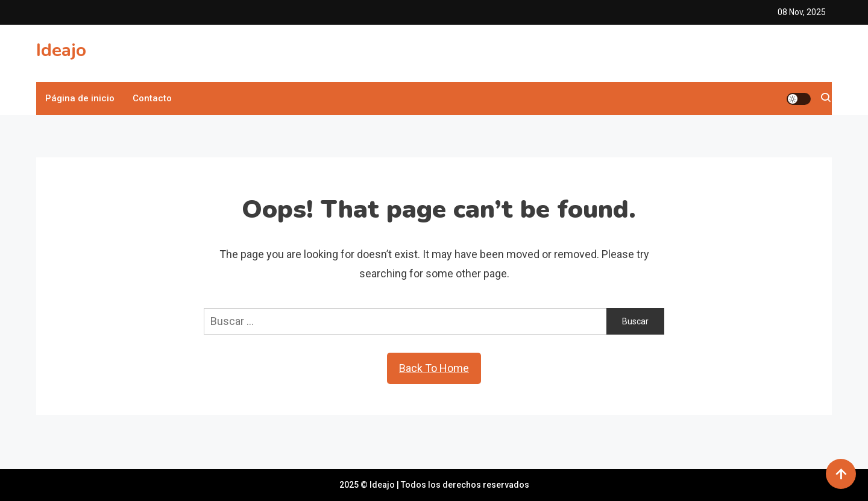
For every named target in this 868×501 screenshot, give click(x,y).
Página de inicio (80, 98)
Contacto (152, 98)
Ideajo (61, 50)
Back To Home (434, 368)
